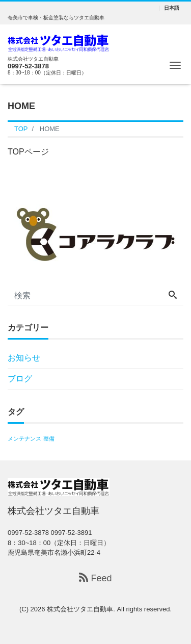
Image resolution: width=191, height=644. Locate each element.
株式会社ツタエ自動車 (80, 609)
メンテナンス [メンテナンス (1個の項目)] (24, 439)
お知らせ (24, 358)
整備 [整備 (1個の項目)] (49, 439)
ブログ (20, 379)
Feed (95, 578)
